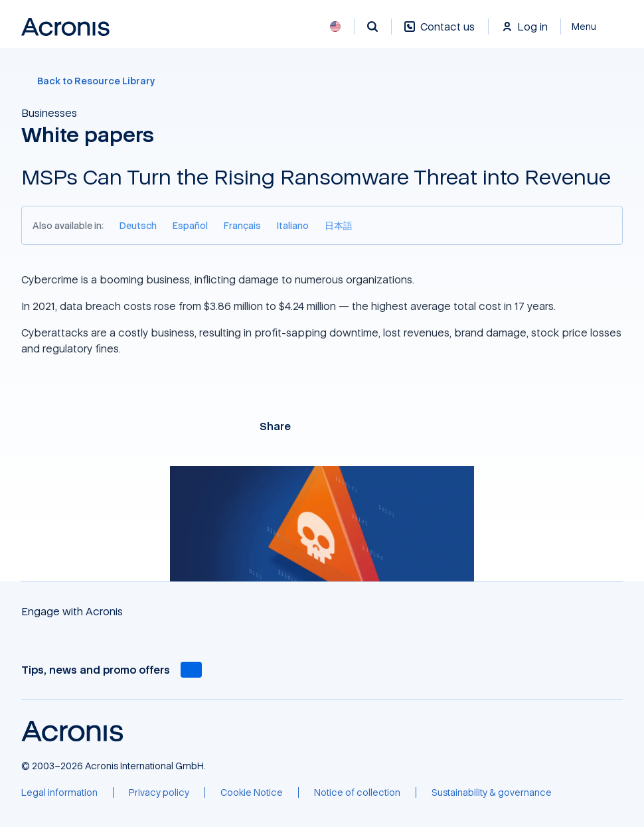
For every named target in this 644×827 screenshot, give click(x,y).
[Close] (592, 27)
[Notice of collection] (357, 792)
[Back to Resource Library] (322, 81)
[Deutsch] (138, 225)
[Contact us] (440, 34)
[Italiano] (293, 225)
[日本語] (339, 225)
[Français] (242, 225)
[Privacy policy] (159, 792)
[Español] (190, 225)
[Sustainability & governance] (492, 792)
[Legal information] (59, 792)
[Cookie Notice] (252, 792)
